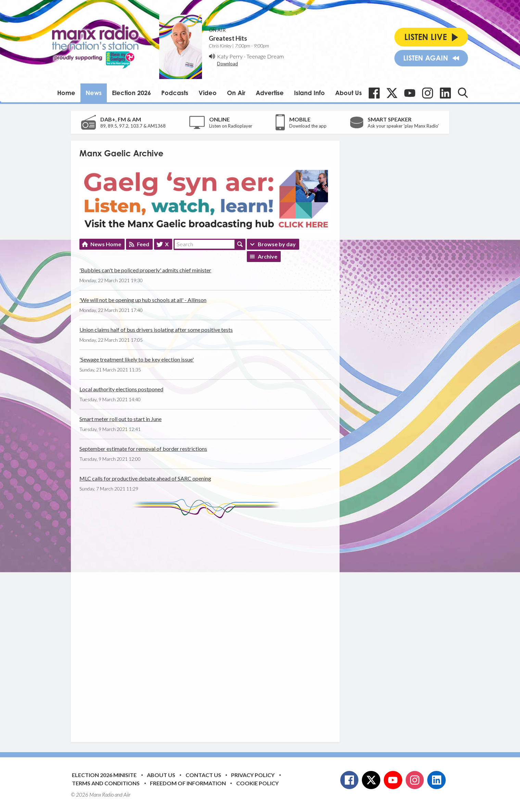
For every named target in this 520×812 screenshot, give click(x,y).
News (94, 93)
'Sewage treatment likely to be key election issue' (137, 359)
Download (227, 64)
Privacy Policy (253, 775)
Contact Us (203, 775)
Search (240, 244)
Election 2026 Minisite (104, 775)
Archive (268, 256)
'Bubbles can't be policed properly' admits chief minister (145, 270)
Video (208, 93)
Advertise (270, 93)
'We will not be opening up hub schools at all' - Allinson (143, 300)
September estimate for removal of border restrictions (143, 449)
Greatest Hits (228, 38)
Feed (143, 244)
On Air (236, 93)
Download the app (308, 126)
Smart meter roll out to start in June (121, 419)
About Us (348, 93)
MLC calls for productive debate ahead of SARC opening (145, 478)
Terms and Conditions (106, 783)
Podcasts (175, 93)
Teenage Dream (265, 56)
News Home (106, 244)
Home (66, 93)
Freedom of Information (188, 783)
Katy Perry (230, 56)
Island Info (309, 93)
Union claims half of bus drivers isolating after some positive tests (156, 330)
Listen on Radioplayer (231, 126)
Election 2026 (131, 93)
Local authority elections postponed (121, 389)
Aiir (127, 795)
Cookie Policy (257, 783)
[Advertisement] (208, 625)
